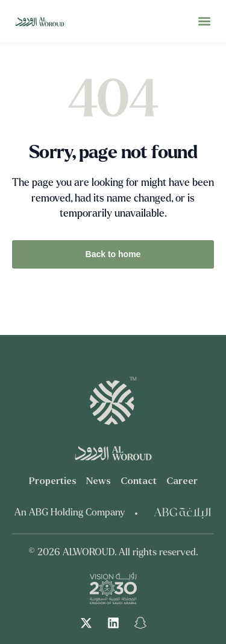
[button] (204, 21)
